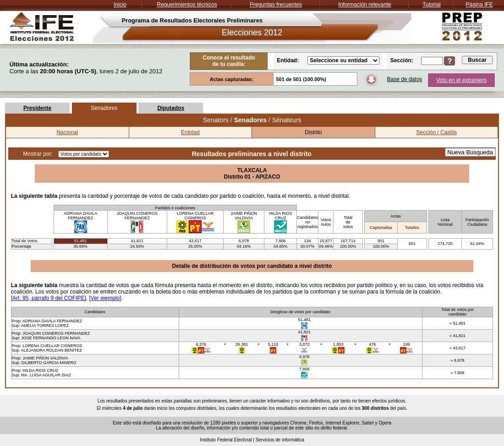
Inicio (120, 5)
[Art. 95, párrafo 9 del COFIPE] (49, 298)
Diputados (171, 108)
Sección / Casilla (436, 132)
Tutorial (432, 5)
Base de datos (405, 79)
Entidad (190, 132)
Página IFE (479, 5)
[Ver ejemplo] (105, 298)
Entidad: (288, 60)
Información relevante (364, 5)
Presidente (37, 108)
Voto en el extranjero (461, 80)
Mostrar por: (38, 154)
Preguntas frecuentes (276, 5)
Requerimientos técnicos (187, 5)
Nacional (67, 132)
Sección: (402, 60)
